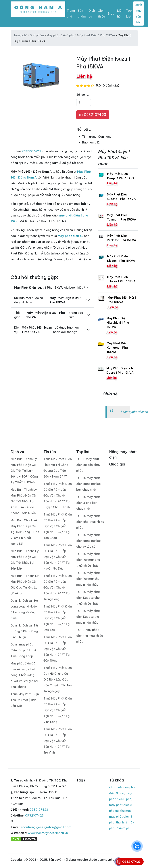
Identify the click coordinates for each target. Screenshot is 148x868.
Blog (111, 14)
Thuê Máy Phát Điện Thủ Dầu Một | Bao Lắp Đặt (25, 700)
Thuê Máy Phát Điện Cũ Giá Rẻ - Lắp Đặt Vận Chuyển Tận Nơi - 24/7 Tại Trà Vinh (58, 741)
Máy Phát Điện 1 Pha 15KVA (96, 35)
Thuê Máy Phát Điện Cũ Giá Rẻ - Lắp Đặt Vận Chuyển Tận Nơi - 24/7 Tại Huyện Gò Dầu (58, 557)
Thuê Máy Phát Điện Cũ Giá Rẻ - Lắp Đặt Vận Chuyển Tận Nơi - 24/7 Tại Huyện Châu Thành (58, 495)
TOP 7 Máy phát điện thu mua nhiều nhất (90, 636)
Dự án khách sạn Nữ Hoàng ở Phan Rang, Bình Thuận (25, 631)
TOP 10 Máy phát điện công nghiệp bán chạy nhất (89, 484)
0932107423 (93, 115)
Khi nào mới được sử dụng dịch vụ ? (50, 300)
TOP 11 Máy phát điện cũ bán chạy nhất (88, 465)
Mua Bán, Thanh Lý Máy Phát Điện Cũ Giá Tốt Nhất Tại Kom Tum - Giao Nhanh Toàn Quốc (24, 501)
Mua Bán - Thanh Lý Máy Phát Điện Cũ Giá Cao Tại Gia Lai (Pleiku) (25, 585)
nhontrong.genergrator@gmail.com (46, 827)
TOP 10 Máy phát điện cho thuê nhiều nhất (90, 522)
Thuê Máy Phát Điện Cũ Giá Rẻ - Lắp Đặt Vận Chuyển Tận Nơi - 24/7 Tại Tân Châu (58, 526)
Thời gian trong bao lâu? (49, 315)
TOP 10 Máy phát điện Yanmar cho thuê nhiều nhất (88, 560)
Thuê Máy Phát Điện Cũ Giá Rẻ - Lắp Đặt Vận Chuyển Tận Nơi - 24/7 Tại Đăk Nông (58, 649)
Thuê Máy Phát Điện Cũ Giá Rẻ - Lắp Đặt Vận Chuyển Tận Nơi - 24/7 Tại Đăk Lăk (58, 618)
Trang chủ (71, 14)
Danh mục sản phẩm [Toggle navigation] (139, 14)
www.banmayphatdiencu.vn (48, 833)
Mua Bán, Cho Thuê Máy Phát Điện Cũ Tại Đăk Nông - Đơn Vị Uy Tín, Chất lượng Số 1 (25, 532)
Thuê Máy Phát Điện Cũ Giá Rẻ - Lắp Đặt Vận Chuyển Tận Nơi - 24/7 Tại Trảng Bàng (58, 587)
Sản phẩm (82, 14)
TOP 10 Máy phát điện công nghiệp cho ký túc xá (89, 541)
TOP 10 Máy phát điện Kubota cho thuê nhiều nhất (88, 598)
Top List (129, 14)
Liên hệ (120, 14)
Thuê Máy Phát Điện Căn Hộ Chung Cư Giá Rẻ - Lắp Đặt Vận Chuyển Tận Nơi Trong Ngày (58, 679)
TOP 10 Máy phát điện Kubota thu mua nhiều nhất (88, 617)
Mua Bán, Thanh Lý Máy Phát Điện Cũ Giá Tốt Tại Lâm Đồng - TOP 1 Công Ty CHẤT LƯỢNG (24, 471)
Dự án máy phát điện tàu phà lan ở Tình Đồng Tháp (23, 650)
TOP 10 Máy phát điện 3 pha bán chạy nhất (88, 503)
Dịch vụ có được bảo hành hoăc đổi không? (47, 330)
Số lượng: (83, 95)
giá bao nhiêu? (50, 288)
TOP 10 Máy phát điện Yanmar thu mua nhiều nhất (88, 579)
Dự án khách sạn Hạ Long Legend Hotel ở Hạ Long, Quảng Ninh (24, 609)
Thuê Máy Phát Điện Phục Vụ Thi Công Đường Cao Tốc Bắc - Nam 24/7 (58, 468)
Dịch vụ (92, 14)
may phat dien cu (70, 236)
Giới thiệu (101, 14)
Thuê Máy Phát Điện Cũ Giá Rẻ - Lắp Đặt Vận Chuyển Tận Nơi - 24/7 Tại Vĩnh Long (58, 710)
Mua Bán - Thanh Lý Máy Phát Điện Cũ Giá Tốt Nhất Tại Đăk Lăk (25, 560)
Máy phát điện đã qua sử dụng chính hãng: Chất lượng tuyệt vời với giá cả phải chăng (24, 675)
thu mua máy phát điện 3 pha (121, 817)
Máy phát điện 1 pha (60, 35)
